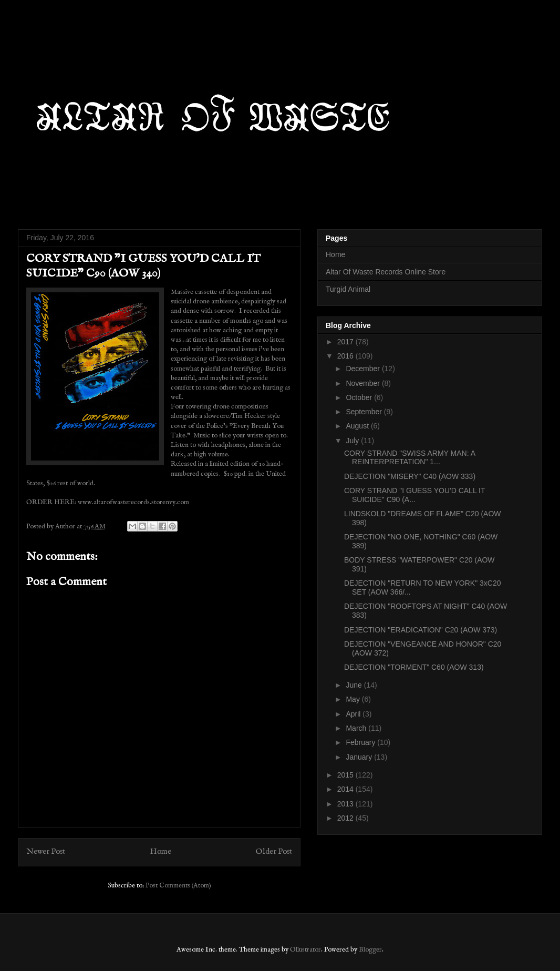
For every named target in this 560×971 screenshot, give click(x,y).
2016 (346, 356)
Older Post (274, 852)
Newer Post (46, 852)
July (353, 441)
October (360, 397)
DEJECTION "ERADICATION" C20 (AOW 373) (421, 630)
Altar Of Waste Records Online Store (386, 272)
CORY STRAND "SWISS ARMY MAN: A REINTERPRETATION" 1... (409, 458)
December (364, 369)
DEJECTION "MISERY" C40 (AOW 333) (410, 476)
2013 (346, 804)
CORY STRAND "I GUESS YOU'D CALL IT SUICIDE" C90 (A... (414, 495)
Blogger (370, 950)
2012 (346, 818)
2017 (346, 342)
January (360, 757)
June (355, 685)
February (361, 742)
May (354, 699)
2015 (346, 775)
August (358, 426)
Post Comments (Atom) (178, 886)
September (365, 412)
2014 (346, 789)
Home (161, 852)
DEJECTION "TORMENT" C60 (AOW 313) (414, 667)
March (357, 728)
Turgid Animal (348, 289)
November (364, 383)
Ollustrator (305, 950)
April (354, 714)
